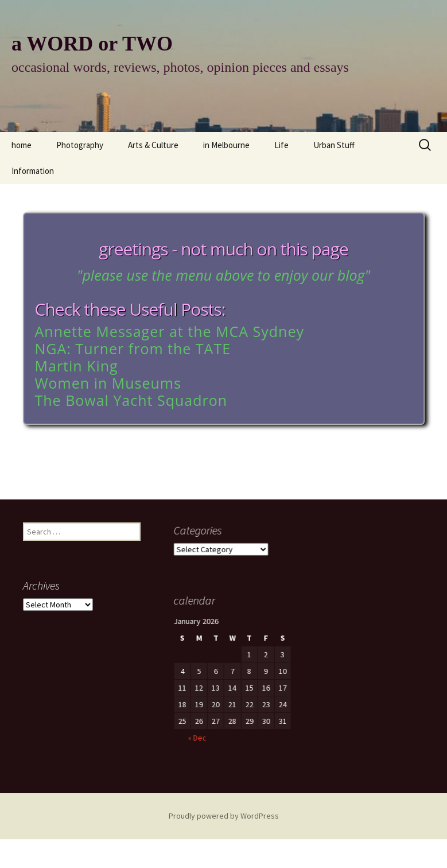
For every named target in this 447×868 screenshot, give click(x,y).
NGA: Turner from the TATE (133, 348)
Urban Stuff (334, 145)
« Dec (179, 752)
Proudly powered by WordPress (224, 816)
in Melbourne (226, 145)
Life (281, 145)
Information (33, 171)
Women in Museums (108, 383)
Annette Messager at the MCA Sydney (170, 331)
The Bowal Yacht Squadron (131, 400)
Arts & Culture (153, 145)
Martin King (77, 366)
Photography (80, 145)
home (22, 145)
